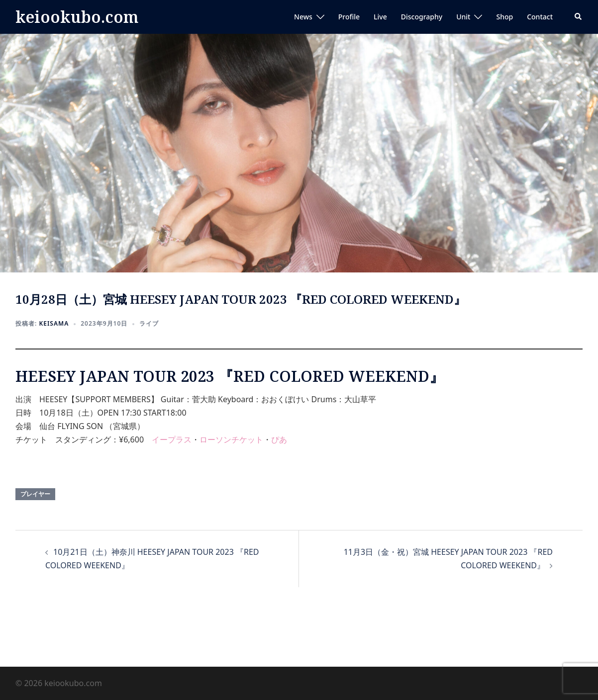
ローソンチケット (231, 439)
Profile (349, 17)
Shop (504, 17)
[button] (579, 17)
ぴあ (279, 439)
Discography (422, 17)
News (303, 17)
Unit (463, 17)
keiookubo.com (77, 17)
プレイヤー (35, 494)
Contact (540, 17)
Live (380, 17)
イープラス (172, 439)
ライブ (149, 323)
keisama (54, 323)
